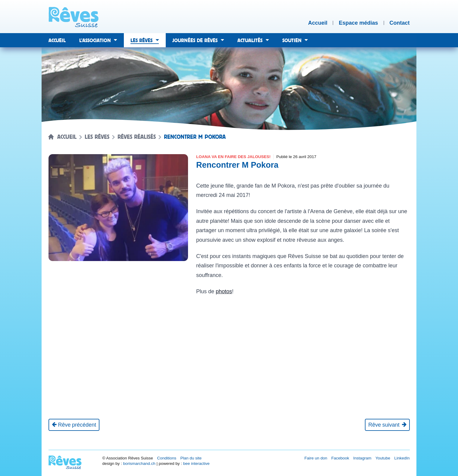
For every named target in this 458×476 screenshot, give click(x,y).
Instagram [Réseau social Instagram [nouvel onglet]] (362, 458)
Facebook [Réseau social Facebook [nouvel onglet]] (340, 458)
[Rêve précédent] (74, 425)
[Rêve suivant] (387, 425)
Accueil (67, 137)
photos (224, 291)
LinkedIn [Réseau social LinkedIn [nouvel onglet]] (402, 458)
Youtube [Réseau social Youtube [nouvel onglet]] (383, 458)
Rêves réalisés (137, 137)
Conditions (167, 458)
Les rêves (97, 137)
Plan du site (191, 458)
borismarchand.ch (139, 464)
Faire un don (316, 458)
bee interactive (196, 464)
